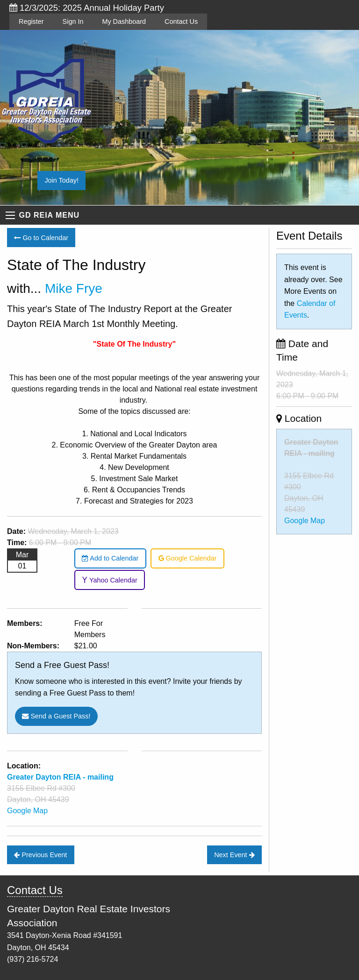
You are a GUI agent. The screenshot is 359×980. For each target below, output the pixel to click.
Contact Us (181, 21)
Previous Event (40, 855)
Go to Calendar (41, 238)
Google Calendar (188, 558)
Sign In (73, 21)
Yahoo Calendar (110, 580)
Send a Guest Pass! (56, 716)
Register (31, 21)
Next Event (234, 855)
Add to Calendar (110, 558)
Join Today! (61, 180)
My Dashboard (124, 21)
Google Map (27, 811)
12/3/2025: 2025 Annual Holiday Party (87, 8)
